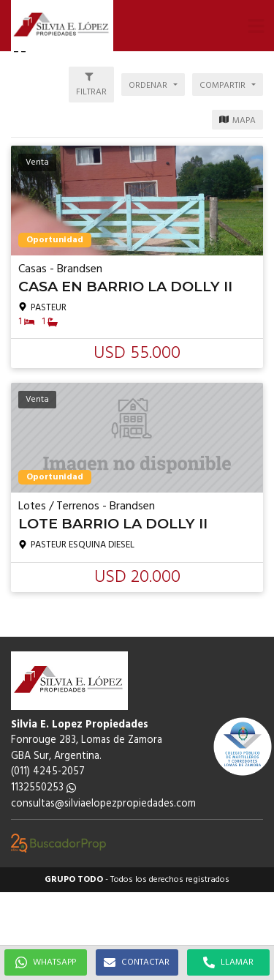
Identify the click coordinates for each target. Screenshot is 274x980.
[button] (256, 26)
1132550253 (43, 788)
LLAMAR (228, 962)
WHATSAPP (46, 962)
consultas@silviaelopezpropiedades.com (103, 804)
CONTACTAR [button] (137, 962)
